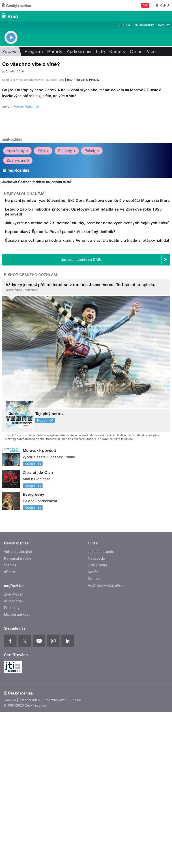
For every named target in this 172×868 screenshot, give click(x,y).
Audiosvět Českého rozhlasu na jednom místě (37, 279)
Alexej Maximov (27, 203)
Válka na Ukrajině (18, 708)
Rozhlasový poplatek (105, 741)
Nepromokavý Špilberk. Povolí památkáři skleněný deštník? (78, 362)
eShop (9, 728)
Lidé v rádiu (97, 721)
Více (154, 52)
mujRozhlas (12, 236)
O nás (136, 52)
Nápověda (96, 714)
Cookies (10, 856)
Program (123, 25)
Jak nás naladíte (101, 708)
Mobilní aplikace (17, 770)
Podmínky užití (56, 856)
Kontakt (94, 734)
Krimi (43, 248)
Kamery (164, 25)
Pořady (55, 52)
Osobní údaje (30, 856)
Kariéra (94, 728)
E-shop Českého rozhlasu (31, 431)
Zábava (10, 52)
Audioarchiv (144, 25)
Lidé (100, 52)
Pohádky (67, 248)
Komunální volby (18, 714)
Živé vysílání (18, 257)
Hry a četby (17, 248)
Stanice (10, 721)
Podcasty (12, 764)
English (76, 856)
